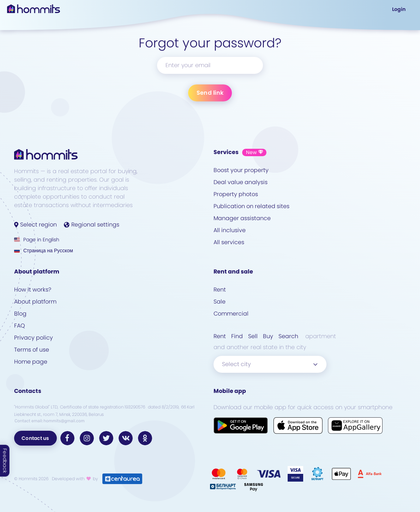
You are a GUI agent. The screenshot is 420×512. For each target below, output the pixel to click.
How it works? (33, 290)
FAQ (20, 326)
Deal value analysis (241, 182)
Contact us (35, 438)
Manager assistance (242, 218)
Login (399, 9)
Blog (20, 314)
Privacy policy (34, 338)
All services (229, 242)
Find (237, 336)
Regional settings (92, 225)
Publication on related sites (251, 206)
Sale (220, 302)
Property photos (236, 194)
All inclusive (230, 230)
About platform (35, 302)
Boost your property (241, 170)
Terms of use (32, 350)
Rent (220, 290)
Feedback (5, 461)
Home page (31, 362)
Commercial (231, 314)
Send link (210, 93)
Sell (253, 336)
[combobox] (270, 364)
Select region (35, 225)
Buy (268, 336)
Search (288, 336)
